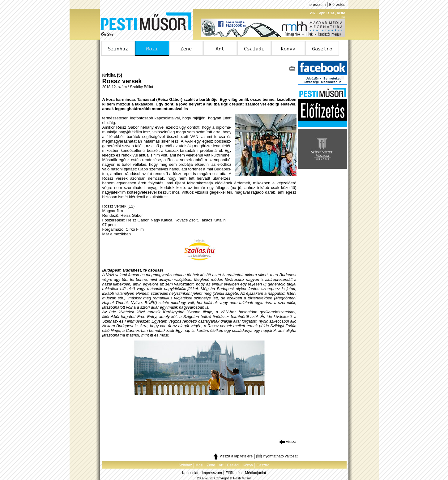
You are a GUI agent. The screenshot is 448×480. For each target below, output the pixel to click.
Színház (185, 465)
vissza (288, 442)
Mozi (199, 465)
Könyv (248, 465)
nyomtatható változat (277, 456)
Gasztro (263, 465)
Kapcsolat (190, 473)
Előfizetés (337, 5)
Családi (233, 465)
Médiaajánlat (255, 473)
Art (221, 465)
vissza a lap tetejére (233, 456)
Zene (211, 465)
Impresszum (316, 5)
